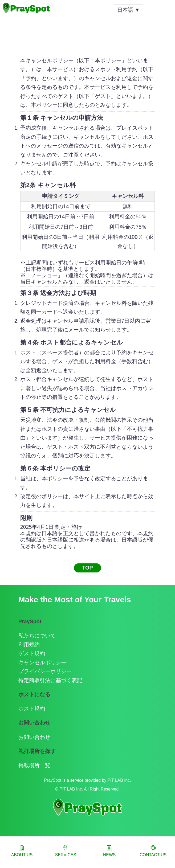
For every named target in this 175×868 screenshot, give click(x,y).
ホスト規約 (32, 709)
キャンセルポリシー (42, 662)
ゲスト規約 (32, 653)
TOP (87, 568)
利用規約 (29, 645)
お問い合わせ (34, 737)
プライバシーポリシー (45, 671)
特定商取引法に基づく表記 (50, 680)
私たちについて (37, 636)
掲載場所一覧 (34, 765)
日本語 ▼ (129, 10)
